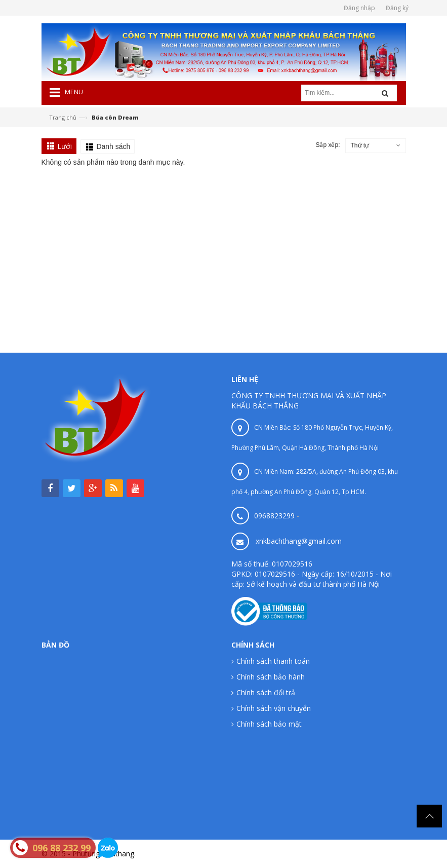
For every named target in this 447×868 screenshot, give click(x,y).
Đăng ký (397, 8)
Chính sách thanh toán (273, 661)
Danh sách (113, 146)
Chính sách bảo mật (269, 724)
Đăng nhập (359, 8)
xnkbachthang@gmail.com (299, 541)
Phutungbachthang (375, 854)
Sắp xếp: (328, 145)
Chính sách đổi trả (266, 692)
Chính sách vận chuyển (274, 708)
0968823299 (274, 516)
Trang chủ (63, 117)
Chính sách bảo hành (271, 677)
